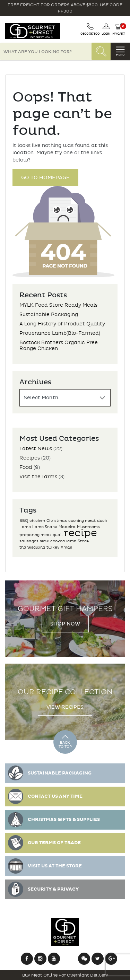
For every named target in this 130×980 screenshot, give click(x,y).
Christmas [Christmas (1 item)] (57, 521)
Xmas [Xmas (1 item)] (66, 547)
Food (26, 467)
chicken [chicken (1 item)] (37, 521)
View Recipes (65, 707)
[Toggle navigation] (120, 51)
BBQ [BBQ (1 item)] (24, 521)
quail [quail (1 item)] (58, 535)
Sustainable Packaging (49, 314)
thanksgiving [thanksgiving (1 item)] (32, 547)
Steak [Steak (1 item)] (84, 541)
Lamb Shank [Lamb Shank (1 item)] (45, 527)
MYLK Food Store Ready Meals (58, 305)
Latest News (36, 449)
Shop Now (65, 624)
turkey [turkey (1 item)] (53, 547)
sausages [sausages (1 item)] (29, 541)
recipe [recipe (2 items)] (80, 533)
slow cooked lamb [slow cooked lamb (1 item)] (58, 541)
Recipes (30, 458)
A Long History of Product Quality (62, 324)
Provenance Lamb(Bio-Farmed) (60, 333)
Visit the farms (38, 477)
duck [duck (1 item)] (102, 521)
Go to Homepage (45, 178)
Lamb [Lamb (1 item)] (25, 527)
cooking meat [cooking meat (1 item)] (82, 521)
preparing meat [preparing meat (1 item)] (35, 535)
